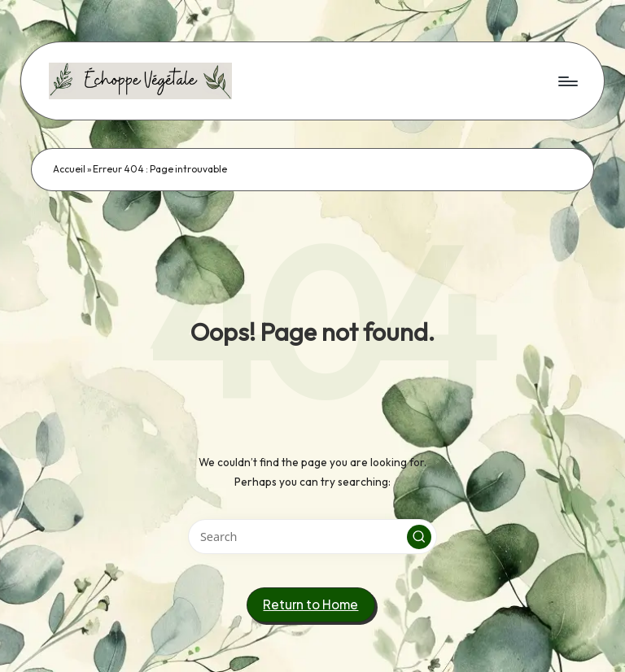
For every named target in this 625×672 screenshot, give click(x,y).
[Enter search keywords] (312, 537)
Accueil (69, 169)
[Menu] (567, 81)
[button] (419, 537)
